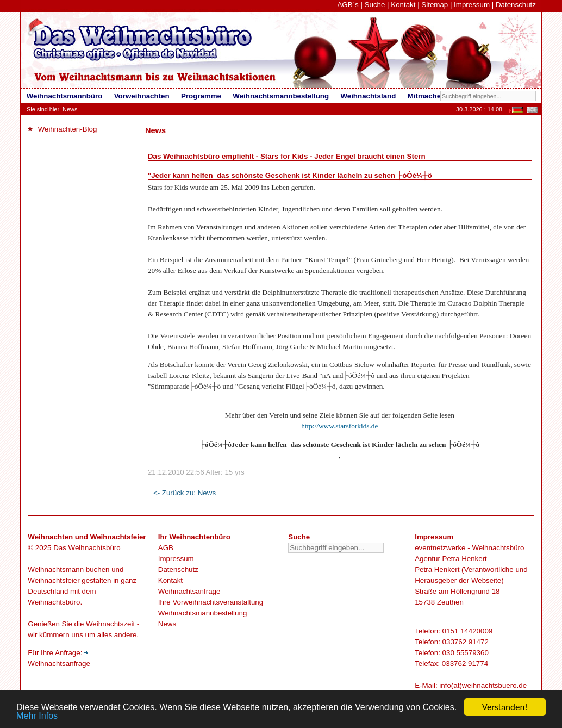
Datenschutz (516, 5)
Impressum (472, 5)
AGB (166, 548)
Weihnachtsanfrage (189, 591)
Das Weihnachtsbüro (87, 548)
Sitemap (435, 5)
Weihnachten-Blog (62, 129)
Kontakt (403, 5)
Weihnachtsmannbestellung (203, 613)
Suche (375, 5)
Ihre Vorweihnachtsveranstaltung (211, 602)
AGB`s (348, 5)
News (167, 624)
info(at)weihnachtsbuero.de (483, 685)
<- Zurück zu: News (185, 493)
